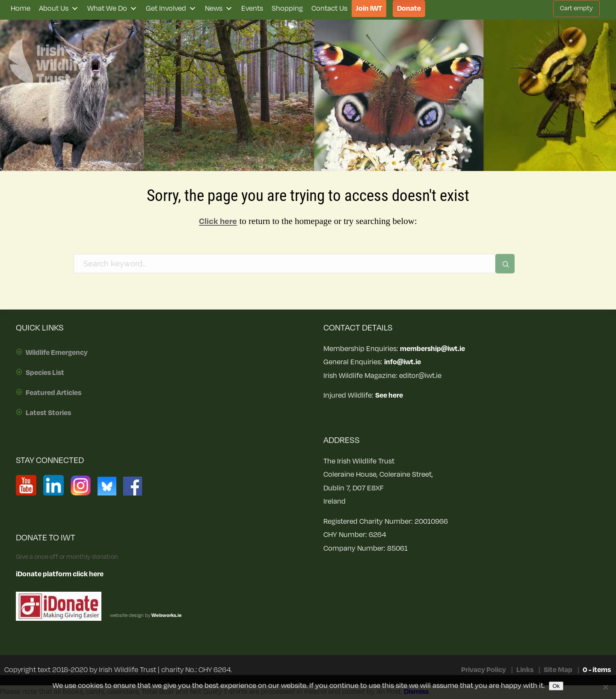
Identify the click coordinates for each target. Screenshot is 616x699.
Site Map (558, 670)
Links (525, 670)
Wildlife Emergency (57, 353)
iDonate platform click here (60, 574)
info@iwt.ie (403, 362)
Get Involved (171, 9)
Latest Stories (48, 413)
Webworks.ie (166, 615)
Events (252, 9)
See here (389, 395)
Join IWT (369, 9)
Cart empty (576, 8)
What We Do (112, 9)
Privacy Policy (484, 670)
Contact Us (329, 9)
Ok (556, 686)
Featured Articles (53, 393)
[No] (605, 687)
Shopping (287, 9)
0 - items (597, 670)
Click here (218, 221)
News (219, 9)
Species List (45, 373)
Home (21, 9)
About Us (59, 9)
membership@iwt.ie (432, 349)
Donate (409, 9)
